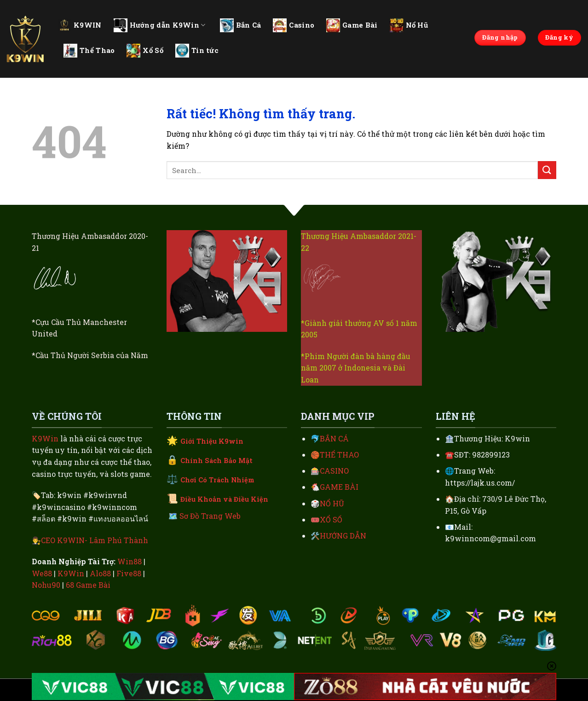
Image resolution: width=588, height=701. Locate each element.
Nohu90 (46, 585)
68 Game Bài (88, 585)
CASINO (334, 471)
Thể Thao (89, 51)
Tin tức (197, 51)
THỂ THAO (339, 455)
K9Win (45, 438)
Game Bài (352, 25)
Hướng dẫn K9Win (160, 25)
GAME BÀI (339, 487)
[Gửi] (547, 170)
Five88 (129, 573)
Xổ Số (145, 51)
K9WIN (80, 25)
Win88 (130, 561)
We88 (42, 573)
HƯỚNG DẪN (343, 536)
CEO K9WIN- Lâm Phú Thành (95, 540)
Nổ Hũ (409, 25)
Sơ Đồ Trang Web (210, 516)
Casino (294, 25)
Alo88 (100, 573)
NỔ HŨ (332, 503)
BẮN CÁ (334, 438)
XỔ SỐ (331, 519)
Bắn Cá (241, 25)
